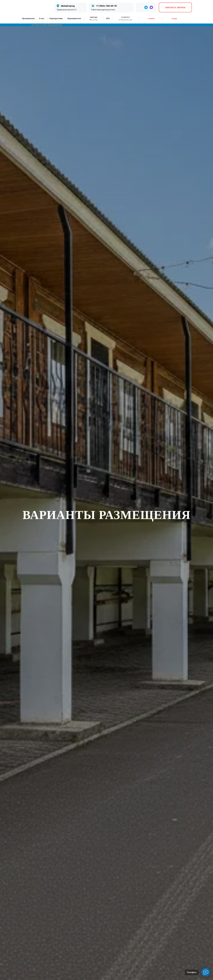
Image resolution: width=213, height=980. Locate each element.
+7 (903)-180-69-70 (106, 6)
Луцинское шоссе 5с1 (67, 10)
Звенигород (68, 6)
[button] (175, 7)
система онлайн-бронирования (47, 25)
